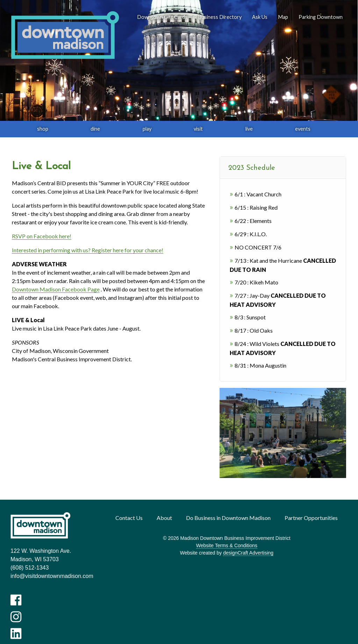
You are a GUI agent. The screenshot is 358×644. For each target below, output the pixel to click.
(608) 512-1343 (30, 568)
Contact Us (129, 518)
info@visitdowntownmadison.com (52, 576)
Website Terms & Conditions (227, 545)
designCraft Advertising (248, 553)
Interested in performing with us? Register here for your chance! (88, 250)
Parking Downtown (321, 17)
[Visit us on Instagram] (16, 617)
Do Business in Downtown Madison (228, 518)
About (164, 518)
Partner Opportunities (311, 518)
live (249, 129)
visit (198, 129)
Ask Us (260, 17)
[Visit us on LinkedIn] (16, 634)
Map (283, 17)
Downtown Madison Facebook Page (56, 289)
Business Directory (220, 17)
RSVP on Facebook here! (42, 236)
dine (95, 129)
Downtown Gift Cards (162, 17)
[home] (65, 35)
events (303, 129)
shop (43, 129)
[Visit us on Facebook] (16, 600)
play (147, 129)
